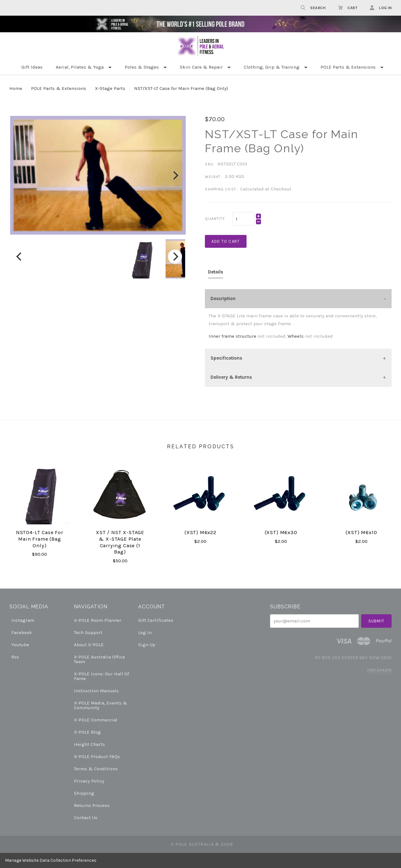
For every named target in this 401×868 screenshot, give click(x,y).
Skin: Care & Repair (201, 67)
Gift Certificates (156, 620)
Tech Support (88, 632)
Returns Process (92, 805)
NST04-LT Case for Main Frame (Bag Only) (40, 539)
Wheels (296, 336)
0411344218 (379, 670)
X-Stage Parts (110, 88)
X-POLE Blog (87, 732)
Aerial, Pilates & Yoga (80, 67)
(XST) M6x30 (281, 532)
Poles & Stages (142, 67)
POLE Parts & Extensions (348, 67)
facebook (21, 632)
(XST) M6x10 (361, 532)
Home (16, 88)
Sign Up (147, 645)
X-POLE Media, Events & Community (101, 705)
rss (14, 657)
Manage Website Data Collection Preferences (51, 860)
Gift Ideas (32, 67)
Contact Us (86, 817)
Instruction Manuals (96, 691)
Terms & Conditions (96, 769)
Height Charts (89, 744)
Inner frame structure (232, 336)
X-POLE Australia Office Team (99, 659)
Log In (145, 632)
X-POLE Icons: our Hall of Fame (102, 676)
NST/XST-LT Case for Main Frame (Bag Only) (181, 88)
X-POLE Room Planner (98, 620)
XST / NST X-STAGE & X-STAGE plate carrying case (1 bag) (120, 542)
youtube (19, 645)
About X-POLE (89, 645)
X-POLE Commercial (96, 720)
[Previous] (20, 175)
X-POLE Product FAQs (97, 756)
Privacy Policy (89, 781)
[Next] (175, 175)
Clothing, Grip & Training (272, 67)
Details (216, 272)
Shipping (84, 793)
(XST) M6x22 (200, 532)
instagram (22, 620)
